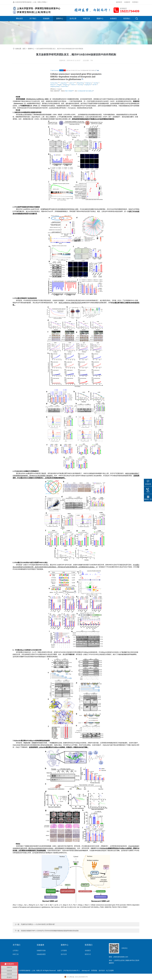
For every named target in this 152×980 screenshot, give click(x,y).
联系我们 (135, 2)
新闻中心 (60, 19)
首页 (24, 49)
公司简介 (16, 950)
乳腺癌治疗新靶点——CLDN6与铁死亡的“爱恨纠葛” (38, 924)
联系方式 (88, 954)
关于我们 (33, 19)
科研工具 (87, 19)
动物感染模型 (41, 954)
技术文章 (73, 19)
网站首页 (19, 19)
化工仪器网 (110, 971)
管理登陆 (94, 971)
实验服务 (46, 19)
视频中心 (100, 19)
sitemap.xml (86, 971)
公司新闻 (64, 950)
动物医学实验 (41, 950)
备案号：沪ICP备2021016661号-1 (69, 971)
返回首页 (119, 2)
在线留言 (127, 2)
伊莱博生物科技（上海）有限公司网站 (34, 2)
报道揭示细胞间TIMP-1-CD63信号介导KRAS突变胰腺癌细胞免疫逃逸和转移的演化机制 (50, 931)
